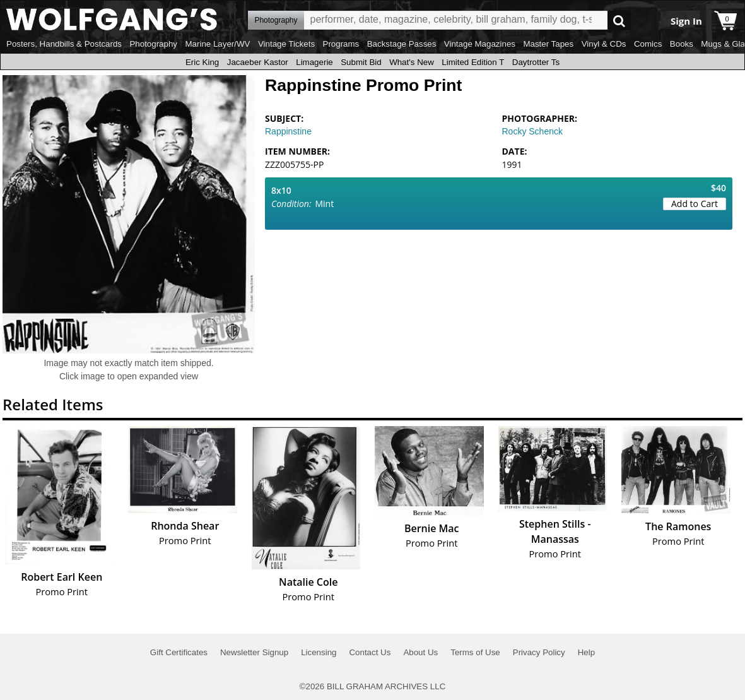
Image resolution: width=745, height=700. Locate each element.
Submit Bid (361, 62)
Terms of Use (475, 652)
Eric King (202, 62)
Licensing (319, 652)
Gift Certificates (179, 652)
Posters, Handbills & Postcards (64, 44)
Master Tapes (548, 44)
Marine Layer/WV (217, 44)
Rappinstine (288, 131)
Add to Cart (695, 204)
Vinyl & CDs (604, 44)
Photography (153, 44)
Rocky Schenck (532, 131)
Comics (648, 44)
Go (619, 21)
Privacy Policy (539, 652)
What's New (412, 62)
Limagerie (314, 62)
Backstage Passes (402, 44)
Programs (341, 44)
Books (682, 44)
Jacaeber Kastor (258, 62)
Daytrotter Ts (536, 62)
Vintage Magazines (480, 44)
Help (586, 652)
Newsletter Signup (254, 652)
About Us (420, 652)
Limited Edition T (473, 62)
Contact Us (370, 652)
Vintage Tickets (286, 44)
